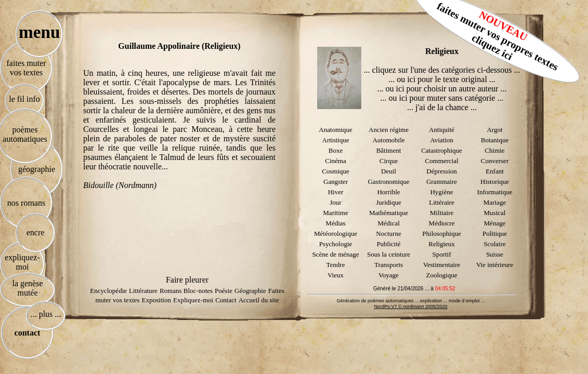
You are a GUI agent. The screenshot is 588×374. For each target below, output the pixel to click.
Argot (494, 130)
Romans (172, 291)
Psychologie (336, 244)
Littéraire (441, 202)
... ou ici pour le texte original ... (442, 79)
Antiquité (442, 130)
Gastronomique (388, 182)
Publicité (388, 244)
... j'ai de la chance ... (442, 107)
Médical (389, 223)
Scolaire (495, 244)
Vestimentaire (442, 265)
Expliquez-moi (193, 300)
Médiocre (442, 223)
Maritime (335, 213)
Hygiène (441, 192)
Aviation (442, 140)
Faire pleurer (187, 280)
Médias (335, 223)
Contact (226, 300)
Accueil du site (259, 300)
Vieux (336, 275)
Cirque (389, 161)
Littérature (143, 291)
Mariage (495, 202)
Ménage (495, 223)
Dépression (442, 171)
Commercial (441, 161)
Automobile (388, 140)
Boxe (336, 150)
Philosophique (441, 233)
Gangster (336, 182)
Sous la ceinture (389, 254)
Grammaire (442, 182)
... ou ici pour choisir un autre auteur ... (442, 89)
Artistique (336, 140)
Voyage (389, 275)
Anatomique (335, 130)
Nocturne (388, 233)
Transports (389, 265)
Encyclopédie (108, 291)
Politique (495, 233)
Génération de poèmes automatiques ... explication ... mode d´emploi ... (410, 301)
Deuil (389, 171)
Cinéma (335, 161)
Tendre (336, 265)
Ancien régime (389, 130)
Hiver (336, 192)
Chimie (494, 150)
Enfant (495, 171)
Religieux (442, 244)
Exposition (156, 300)
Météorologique (336, 233)
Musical (495, 213)
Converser (495, 161)
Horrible (388, 192)
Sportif (441, 254)
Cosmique (336, 171)
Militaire (442, 213)
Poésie (224, 291)
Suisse (495, 254)
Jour (335, 202)
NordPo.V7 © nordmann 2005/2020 (410, 306)
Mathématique (389, 213)
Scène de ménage (335, 254)
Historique (495, 182)
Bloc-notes (198, 291)
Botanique (495, 140)
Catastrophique (442, 150)
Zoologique (442, 275)
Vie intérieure (495, 265)
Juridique (388, 202)
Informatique (495, 192)
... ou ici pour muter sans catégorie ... (442, 98)
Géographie (250, 291)
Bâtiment (389, 150)
